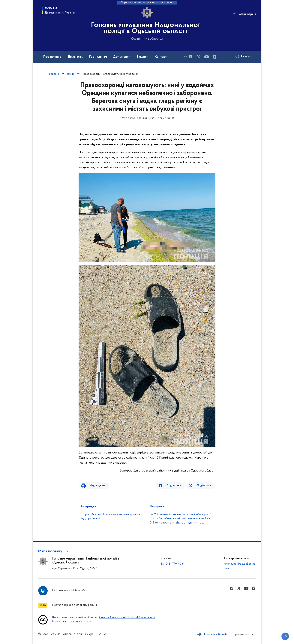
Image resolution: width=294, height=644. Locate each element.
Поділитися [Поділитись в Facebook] (177, 486)
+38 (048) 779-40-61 (172, 564)
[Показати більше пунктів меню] (185, 57)
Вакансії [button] (142, 57)
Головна (54, 74)
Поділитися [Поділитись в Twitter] (205, 486)
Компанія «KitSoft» (216, 634)
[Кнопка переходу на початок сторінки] (280, 636)
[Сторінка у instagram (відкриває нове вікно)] (215, 57)
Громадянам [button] (98, 57)
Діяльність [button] (75, 57)
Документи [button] (122, 57)
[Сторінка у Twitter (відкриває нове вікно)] (199, 57)
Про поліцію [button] (52, 57)
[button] (54, 551)
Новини (70, 74)
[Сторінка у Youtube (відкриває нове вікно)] (207, 57)
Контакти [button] (162, 57)
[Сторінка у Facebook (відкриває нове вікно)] (190, 57)
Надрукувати (94, 486)
